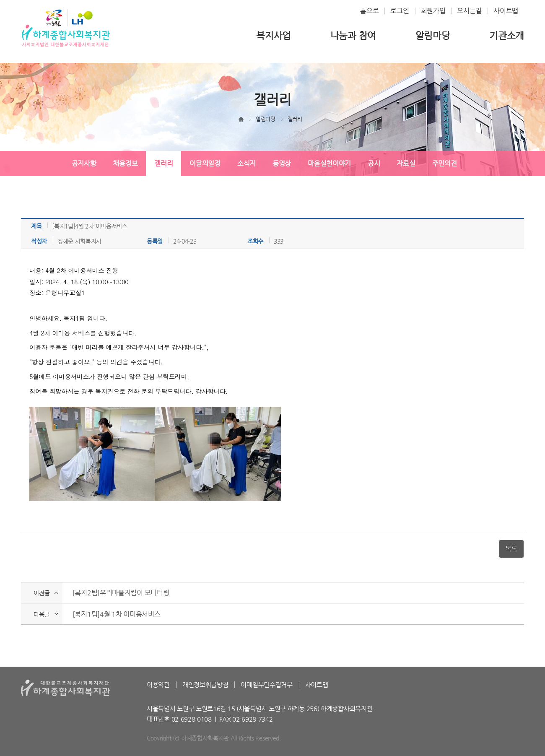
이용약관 (158, 685)
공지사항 (84, 163)
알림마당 (433, 35)
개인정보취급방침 (205, 685)
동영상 (282, 163)
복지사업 (274, 35)
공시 (374, 163)
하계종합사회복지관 (66, 28)
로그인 (400, 11)
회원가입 (433, 11)
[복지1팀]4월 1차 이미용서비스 (117, 614)
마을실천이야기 (329, 163)
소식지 (247, 163)
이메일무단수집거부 (266, 685)
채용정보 (125, 163)
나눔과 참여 (353, 35)
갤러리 (163, 163)
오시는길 (469, 11)
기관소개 (507, 35)
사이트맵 (506, 11)
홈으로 (369, 11)
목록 (511, 549)
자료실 (406, 163)
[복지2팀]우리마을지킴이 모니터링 (121, 593)
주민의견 (445, 163)
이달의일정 (205, 163)
